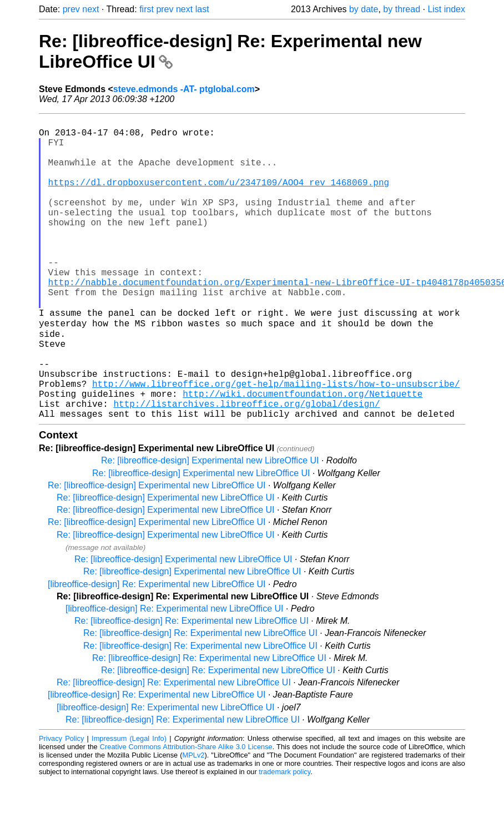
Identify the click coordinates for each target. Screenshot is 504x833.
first (147, 9)
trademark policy (284, 824)
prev (71, 9)
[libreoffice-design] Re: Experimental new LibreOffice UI (157, 637)
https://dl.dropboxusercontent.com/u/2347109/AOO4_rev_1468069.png (219, 198)
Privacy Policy (61, 791)
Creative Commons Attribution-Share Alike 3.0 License (186, 799)
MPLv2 (194, 808)
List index (446, 9)
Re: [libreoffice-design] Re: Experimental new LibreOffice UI (191, 673)
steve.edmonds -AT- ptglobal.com (184, 89)
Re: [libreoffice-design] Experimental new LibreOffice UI (210, 513)
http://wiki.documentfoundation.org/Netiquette (303, 442)
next (90, 9)
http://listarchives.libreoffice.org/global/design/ (246, 454)
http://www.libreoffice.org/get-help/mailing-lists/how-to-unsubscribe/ (276, 430)
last (202, 9)
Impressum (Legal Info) (129, 791)
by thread (402, 9)
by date (364, 9)
